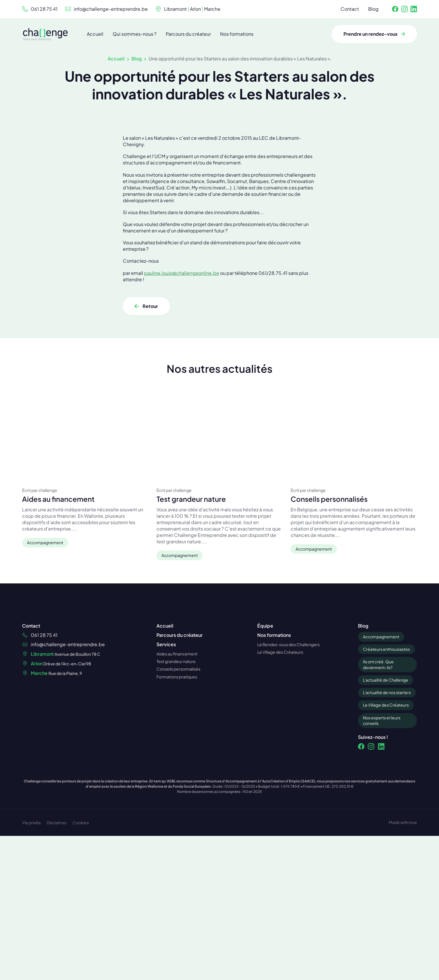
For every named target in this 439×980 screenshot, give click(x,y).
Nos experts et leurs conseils (382, 790)
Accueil (116, 59)
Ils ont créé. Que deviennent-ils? (378, 734)
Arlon (195, 9)
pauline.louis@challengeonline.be (182, 346)
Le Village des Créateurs (386, 775)
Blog (137, 59)
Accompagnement (381, 706)
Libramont (175, 9)
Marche (212, 9)
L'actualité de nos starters (387, 762)
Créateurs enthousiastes (386, 719)
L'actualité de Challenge (386, 750)
